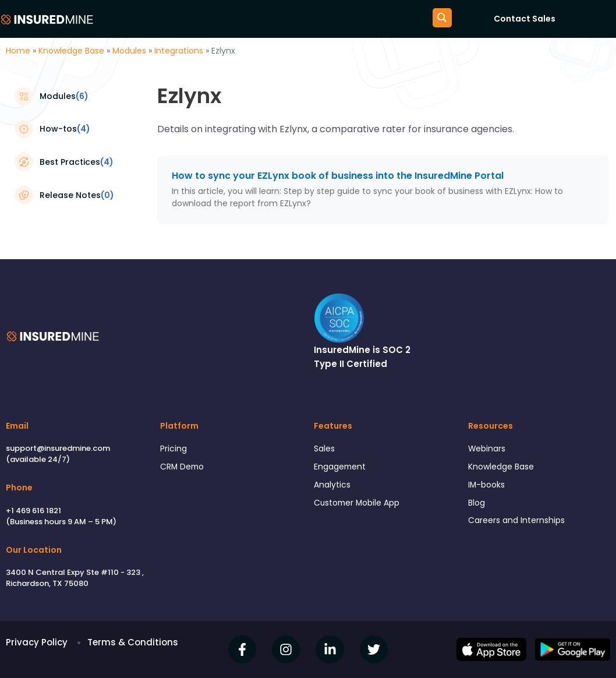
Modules (129, 51)
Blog (477, 507)
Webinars (488, 449)
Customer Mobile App (361, 507)
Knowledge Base (71, 51)
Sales (325, 449)
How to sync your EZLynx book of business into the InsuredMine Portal (338, 176)
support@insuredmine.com (58, 448)
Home (18, 51)
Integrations (179, 51)
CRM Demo (184, 469)
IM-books (488, 488)
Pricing (174, 449)
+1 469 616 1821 (33, 511)
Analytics (333, 488)
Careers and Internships (520, 526)
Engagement (342, 469)
